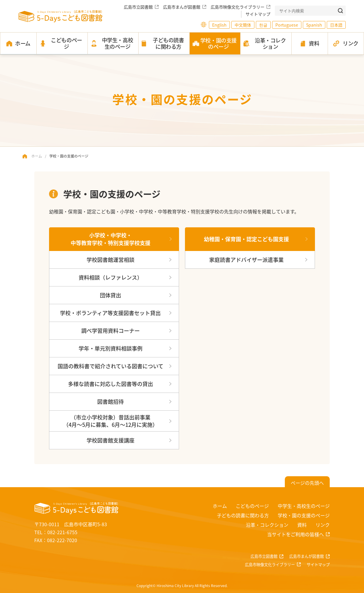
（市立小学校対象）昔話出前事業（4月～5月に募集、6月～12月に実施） (110, 421)
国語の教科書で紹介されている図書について (110, 366)
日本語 (336, 25)
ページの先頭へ (307, 483)
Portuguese (287, 25)
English (219, 25)
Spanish (314, 25)
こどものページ (252, 506)
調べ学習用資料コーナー (110, 330)
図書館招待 (110, 401)
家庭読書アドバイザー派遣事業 (246, 260)
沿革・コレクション (267, 525)
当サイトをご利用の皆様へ (295, 534)
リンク (323, 525)
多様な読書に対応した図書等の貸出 (110, 384)
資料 (302, 525)
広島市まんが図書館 (182, 7)
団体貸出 (110, 295)
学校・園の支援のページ (304, 515)
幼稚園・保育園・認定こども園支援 (246, 239)
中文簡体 (243, 25)
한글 (263, 25)
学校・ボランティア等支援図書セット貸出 (110, 313)
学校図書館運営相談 (110, 260)
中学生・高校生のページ (304, 506)
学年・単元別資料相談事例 (110, 348)
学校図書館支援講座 (110, 440)
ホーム (37, 156)
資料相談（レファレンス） (110, 277)
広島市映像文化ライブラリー (238, 7)
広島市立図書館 (138, 7)
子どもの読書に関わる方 (243, 515)
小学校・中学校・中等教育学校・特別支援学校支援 (110, 239)
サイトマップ (258, 14)
